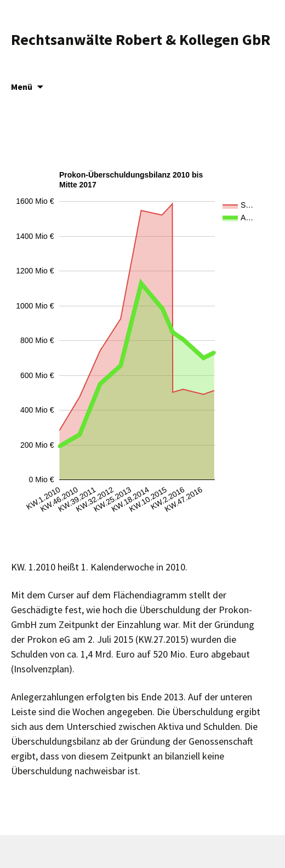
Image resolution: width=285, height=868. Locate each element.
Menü (22, 87)
